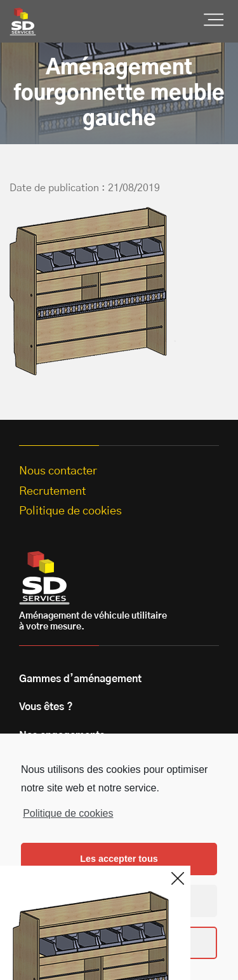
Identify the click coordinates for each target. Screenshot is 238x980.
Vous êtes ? (46, 707)
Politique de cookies (68, 813)
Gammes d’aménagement (80, 679)
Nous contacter (58, 471)
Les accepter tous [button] (119, 859)
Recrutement (52, 492)
